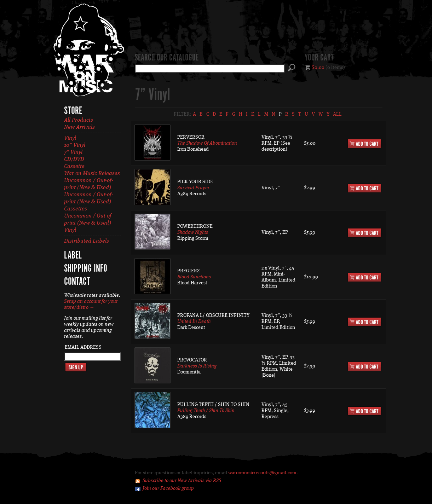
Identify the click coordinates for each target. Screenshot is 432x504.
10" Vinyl (75, 145)
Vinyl (70, 138)
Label (73, 256)
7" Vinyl (73, 152)
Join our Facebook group (168, 488)
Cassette (74, 167)
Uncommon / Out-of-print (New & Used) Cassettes (89, 202)
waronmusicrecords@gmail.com (262, 473)
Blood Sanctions (194, 277)
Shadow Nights (193, 232)
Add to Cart (364, 144)
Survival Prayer (193, 188)
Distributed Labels (87, 241)
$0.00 (318, 68)
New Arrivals (79, 127)
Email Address (83, 347)
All (337, 114)
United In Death (194, 321)
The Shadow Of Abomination (207, 143)
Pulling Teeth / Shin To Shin (206, 411)
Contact (77, 282)
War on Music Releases (92, 174)
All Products (79, 120)
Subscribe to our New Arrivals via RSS (182, 481)
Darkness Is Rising (197, 366)
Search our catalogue (167, 58)
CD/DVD (74, 160)
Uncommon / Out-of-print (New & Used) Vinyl (89, 223)
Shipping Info (86, 269)
